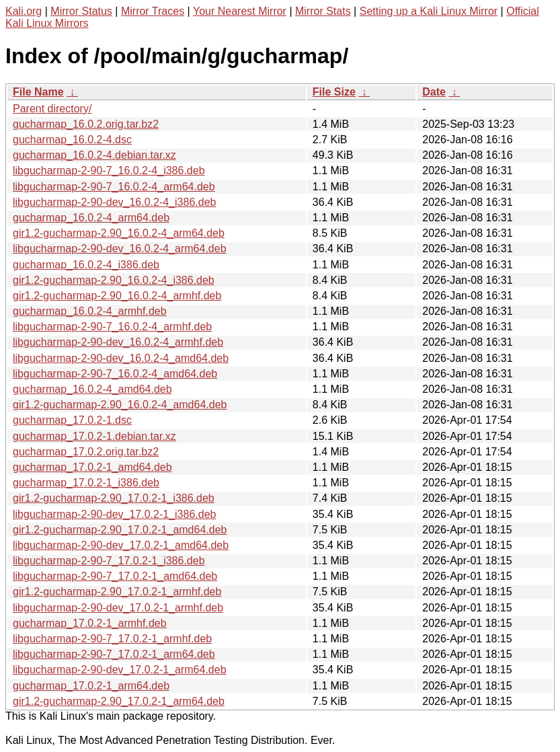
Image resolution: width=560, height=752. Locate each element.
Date (434, 92)
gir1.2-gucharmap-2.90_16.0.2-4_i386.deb (114, 280)
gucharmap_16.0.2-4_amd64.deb (92, 389)
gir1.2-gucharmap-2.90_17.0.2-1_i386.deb (114, 498)
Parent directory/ (52, 109)
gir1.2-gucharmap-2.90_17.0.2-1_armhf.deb (117, 592)
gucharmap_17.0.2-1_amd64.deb (92, 467)
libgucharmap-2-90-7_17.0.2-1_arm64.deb (114, 654)
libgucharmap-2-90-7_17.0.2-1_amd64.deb (115, 576)
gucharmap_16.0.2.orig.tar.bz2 (86, 124)
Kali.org (24, 11)
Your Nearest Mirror (240, 11)
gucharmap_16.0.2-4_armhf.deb (90, 311)
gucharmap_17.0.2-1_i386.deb (86, 483)
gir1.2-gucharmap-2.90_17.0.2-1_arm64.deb (119, 701)
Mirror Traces (153, 11)
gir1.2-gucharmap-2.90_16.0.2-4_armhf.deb (117, 296)
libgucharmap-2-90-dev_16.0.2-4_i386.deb (114, 202)
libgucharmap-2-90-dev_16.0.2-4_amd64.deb (121, 358)
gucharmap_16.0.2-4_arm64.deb (91, 218)
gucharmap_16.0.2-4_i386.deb (86, 265)
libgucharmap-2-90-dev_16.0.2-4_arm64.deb (120, 249)
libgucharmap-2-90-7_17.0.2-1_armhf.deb (112, 639)
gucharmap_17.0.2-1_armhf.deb (90, 623)
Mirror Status (81, 11)
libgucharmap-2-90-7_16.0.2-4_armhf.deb (112, 327)
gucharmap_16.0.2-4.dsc (72, 140)
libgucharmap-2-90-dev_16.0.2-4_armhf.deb (118, 342)
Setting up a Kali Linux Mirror (429, 11)
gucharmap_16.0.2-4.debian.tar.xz (94, 155)
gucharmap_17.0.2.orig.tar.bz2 (86, 452)
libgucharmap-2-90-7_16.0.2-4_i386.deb (109, 171)
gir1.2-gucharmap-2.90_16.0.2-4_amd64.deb (120, 405)
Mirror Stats (323, 11)
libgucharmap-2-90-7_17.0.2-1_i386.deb (109, 561)
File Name (38, 92)
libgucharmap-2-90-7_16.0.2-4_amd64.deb (115, 374)
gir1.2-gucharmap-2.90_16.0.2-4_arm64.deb (119, 233)
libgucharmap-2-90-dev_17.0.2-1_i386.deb (114, 514)
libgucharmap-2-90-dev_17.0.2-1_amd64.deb (121, 545)
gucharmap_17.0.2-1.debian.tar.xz (94, 436)
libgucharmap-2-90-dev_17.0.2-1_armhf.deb (118, 608)
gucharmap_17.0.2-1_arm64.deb (91, 686)
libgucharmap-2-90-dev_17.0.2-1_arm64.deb (120, 670)
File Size (334, 92)
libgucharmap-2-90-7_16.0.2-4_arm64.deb (114, 187)
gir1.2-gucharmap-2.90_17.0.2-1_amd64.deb (120, 530)
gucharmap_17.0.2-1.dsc (72, 420)
